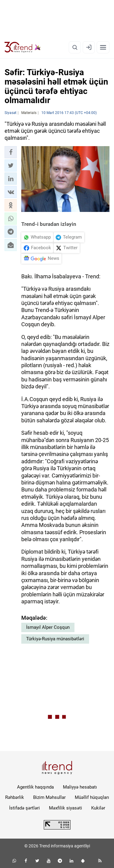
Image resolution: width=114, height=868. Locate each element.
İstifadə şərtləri (24, 808)
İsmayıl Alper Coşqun (48, 627)
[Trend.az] (23, 47)
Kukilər (98, 808)
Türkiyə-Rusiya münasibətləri (55, 639)
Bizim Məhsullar (49, 797)
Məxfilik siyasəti (66, 808)
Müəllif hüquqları (92, 797)
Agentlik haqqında (35, 787)
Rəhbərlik (15, 797)
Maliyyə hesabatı (80, 787)
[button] (11, 152)
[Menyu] (103, 47)
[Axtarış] (75, 47)
